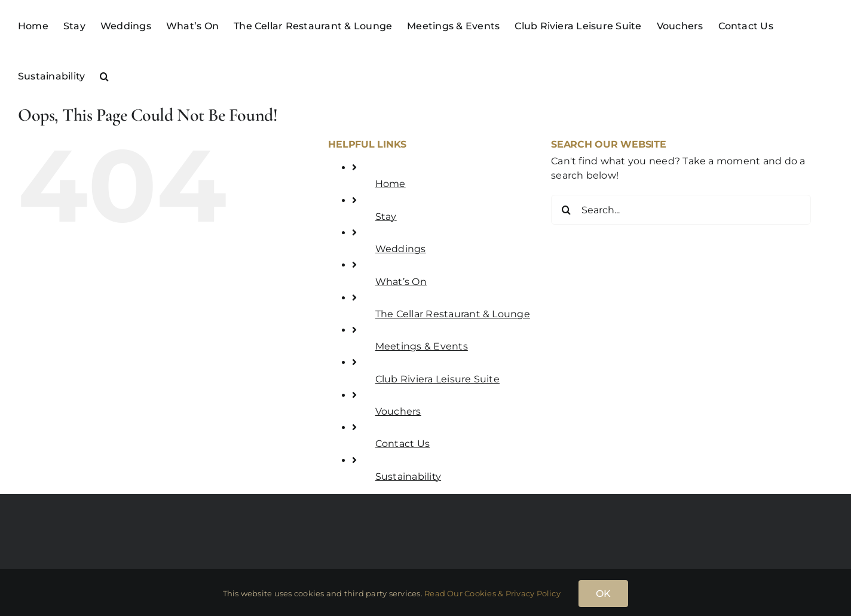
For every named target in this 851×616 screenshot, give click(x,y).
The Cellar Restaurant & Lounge (453, 314)
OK (603, 594)
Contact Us (402, 444)
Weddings (401, 249)
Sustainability (408, 476)
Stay (386, 217)
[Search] (566, 210)
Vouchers (398, 411)
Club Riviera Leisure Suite (437, 379)
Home (391, 184)
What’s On (401, 282)
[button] (104, 75)
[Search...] (681, 210)
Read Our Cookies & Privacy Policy (492, 593)
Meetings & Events (422, 346)
